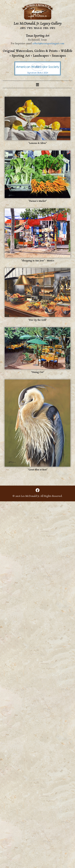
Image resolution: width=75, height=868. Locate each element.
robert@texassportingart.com (48, 44)
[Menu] (37, 84)
